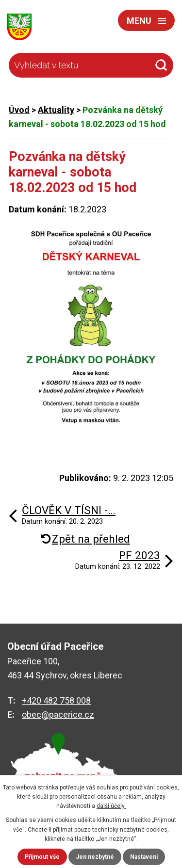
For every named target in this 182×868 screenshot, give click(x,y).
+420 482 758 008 (56, 700)
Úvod (19, 110)
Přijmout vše (42, 857)
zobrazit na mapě (63, 777)
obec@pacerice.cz (58, 715)
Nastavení (144, 857)
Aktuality (56, 110)
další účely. (111, 806)
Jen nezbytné (95, 857)
